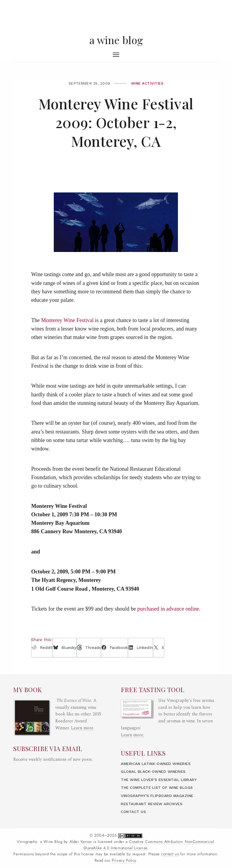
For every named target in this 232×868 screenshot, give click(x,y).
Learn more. (132, 735)
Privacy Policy (124, 860)
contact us (170, 854)
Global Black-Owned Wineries (153, 772)
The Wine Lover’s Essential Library (159, 780)
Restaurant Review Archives (152, 804)
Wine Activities (147, 83)
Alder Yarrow (81, 842)
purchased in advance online (168, 609)
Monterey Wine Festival (67, 320)
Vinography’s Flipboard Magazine (157, 796)
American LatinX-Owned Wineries (156, 764)
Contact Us (133, 812)
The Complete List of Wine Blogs (157, 788)
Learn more (82, 728)
